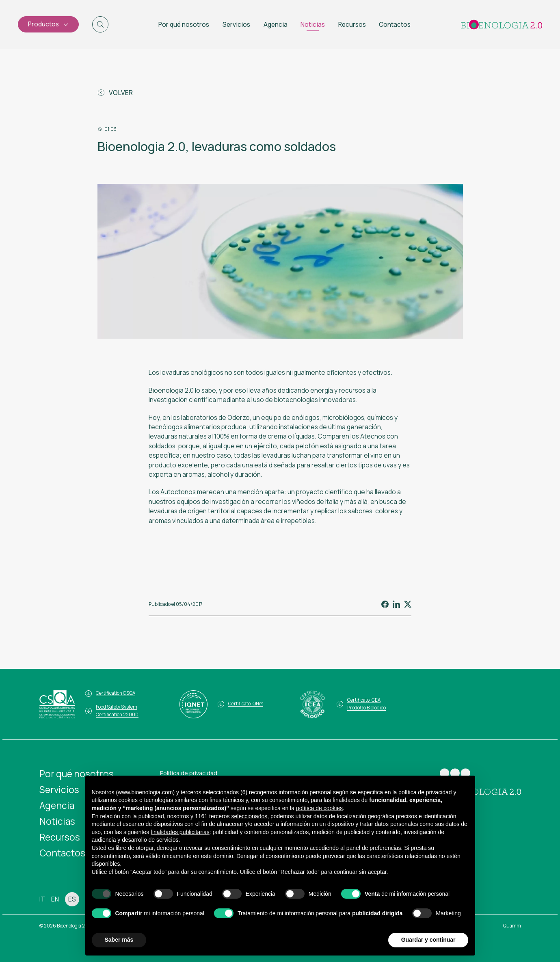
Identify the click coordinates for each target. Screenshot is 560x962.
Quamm (512, 926)
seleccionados (249, 816)
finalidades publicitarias (180, 832)
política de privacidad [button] (425, 792)
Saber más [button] (119, 940)
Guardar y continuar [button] (428, 940)
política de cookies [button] (319, 808)
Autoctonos (179, 492)
